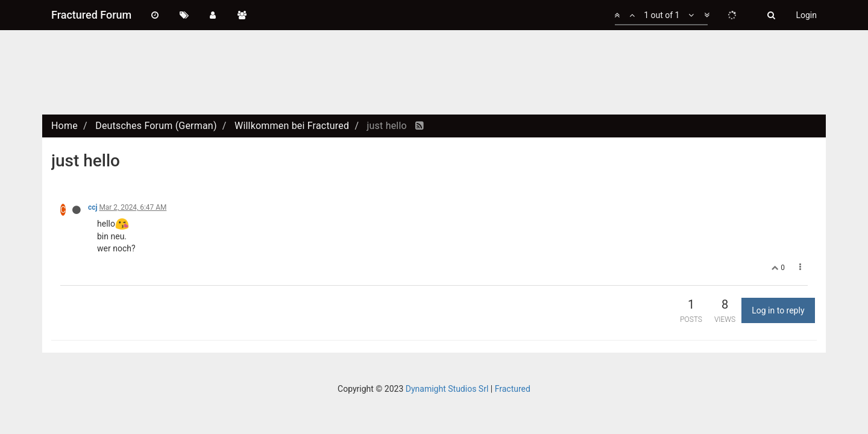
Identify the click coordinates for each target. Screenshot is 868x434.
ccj (93, 207)
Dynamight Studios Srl (447, 389)
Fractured (513, 389)
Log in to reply (778, 310)
